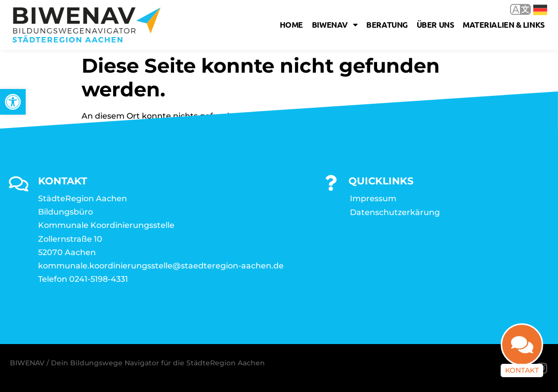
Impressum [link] (373, 198)
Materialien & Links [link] (503, 24)
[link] (13, 102)
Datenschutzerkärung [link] (395, 212)
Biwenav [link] (335, 25)
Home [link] (291, 24)
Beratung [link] (387, 24)
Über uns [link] (435, 24)
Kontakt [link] (522, 370)
